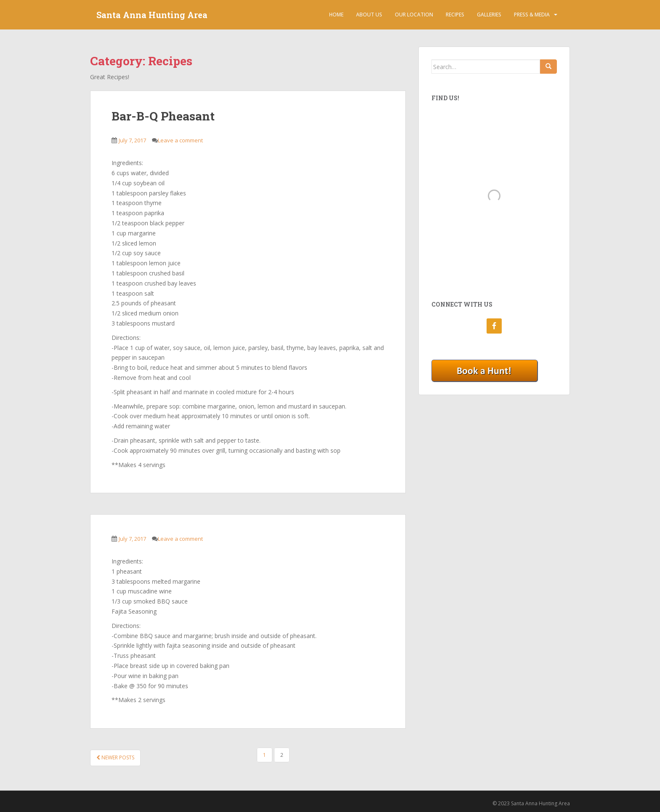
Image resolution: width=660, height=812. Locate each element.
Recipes (455, 15)
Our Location (414, 15)
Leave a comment (180, 140)
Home (336, 15)
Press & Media (532, 15)
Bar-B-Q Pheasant (163, 116)
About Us (369, 15)
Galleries (489, 15)
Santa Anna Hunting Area (152, 15)
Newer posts (115, 757)
